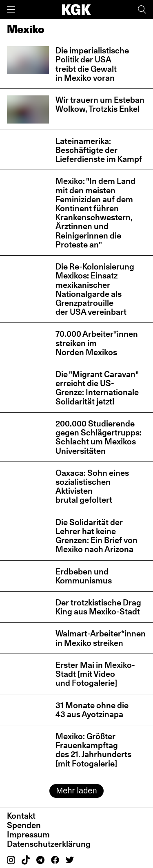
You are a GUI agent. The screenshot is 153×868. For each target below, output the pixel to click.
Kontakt (21, 816)
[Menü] (11, 10)
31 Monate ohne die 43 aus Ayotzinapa (92, 710)
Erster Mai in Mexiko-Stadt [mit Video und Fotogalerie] (95, 674)
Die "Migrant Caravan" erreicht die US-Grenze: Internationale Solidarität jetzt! (97, 388)
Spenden (24, 825)
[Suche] (142, 10)
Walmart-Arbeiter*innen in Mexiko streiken (101, 638)
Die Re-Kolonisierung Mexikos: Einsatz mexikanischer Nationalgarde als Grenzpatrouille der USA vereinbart (95, 289)
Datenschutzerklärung (49, 844)
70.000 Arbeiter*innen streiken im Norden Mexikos (97, 343)
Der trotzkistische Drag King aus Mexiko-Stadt (98, 607)
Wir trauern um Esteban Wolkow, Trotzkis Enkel (100, 104)
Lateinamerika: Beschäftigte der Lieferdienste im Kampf (99, 150)
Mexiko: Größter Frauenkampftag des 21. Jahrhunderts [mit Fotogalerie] (93, 750)
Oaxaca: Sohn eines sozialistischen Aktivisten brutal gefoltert (92, 487)
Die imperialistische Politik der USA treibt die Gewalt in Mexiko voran (92, 64)
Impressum (28, 835)
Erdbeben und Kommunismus (84, 576)
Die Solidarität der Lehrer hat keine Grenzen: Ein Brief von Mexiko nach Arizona (96, 536)
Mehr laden (76, 791)
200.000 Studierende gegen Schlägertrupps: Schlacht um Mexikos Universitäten (99, 437)
